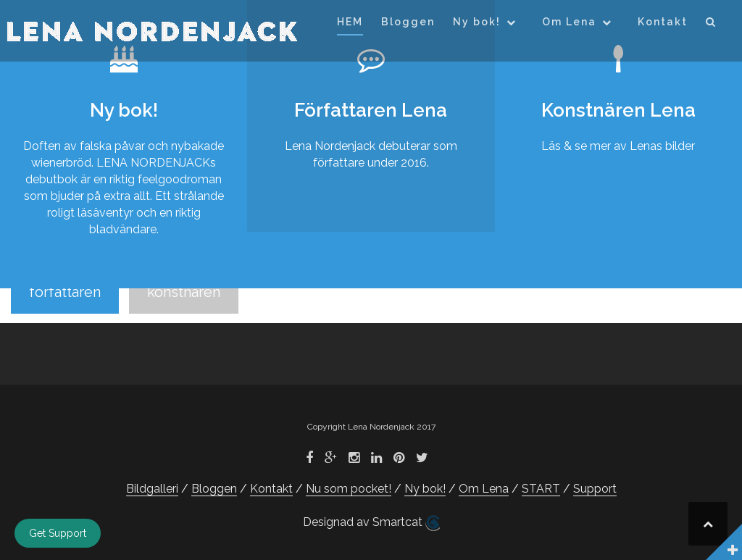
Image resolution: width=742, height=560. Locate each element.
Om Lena (569, 22)
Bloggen (408, 22)
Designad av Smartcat (371, 523)
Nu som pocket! (349, 489)
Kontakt (663, 22)
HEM (350, 22)
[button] (711, 24)
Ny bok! (477, 22)
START (541, 489)
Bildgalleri (152, 489)
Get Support (58, 533)
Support (595, 489)
